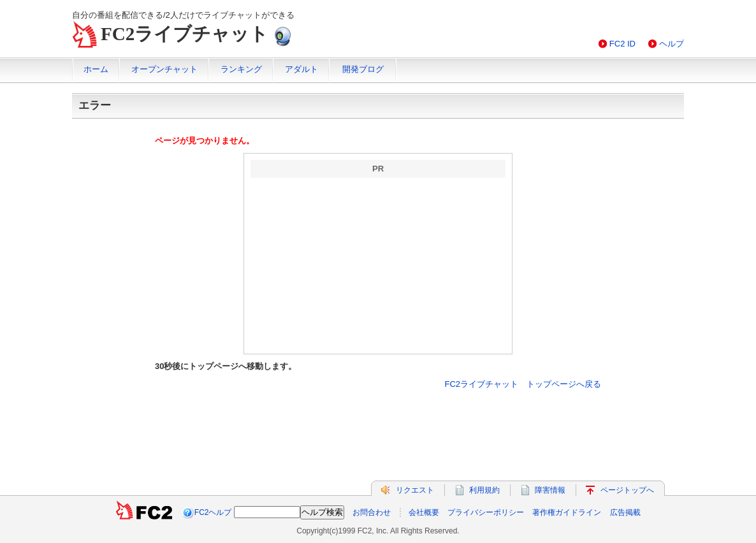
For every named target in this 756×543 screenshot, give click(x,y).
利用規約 (484, 490)
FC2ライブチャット (185, 34)
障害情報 (550, 490)
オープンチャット (164, 69)
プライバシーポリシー (486, 512)
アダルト (302, 69)
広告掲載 (625, 512)
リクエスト (415, 490)
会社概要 (424, 512)
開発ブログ (363, 69)
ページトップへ (627, 490)
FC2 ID (622, 44)
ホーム (96, 69)
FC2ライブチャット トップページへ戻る (523, 384)
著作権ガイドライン (567, 512)
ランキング (241, 69)
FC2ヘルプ (213, 512)
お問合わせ (372, 512)
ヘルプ (672, 44)
